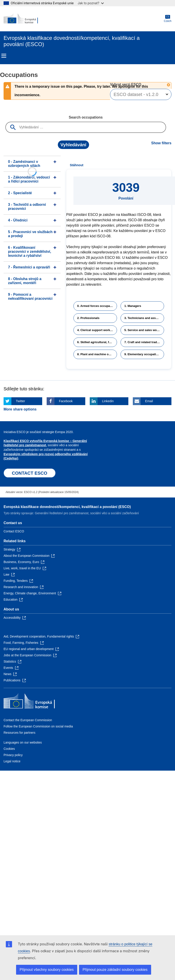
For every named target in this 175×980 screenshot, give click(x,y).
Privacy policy (13, 755)
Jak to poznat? (91, 3)
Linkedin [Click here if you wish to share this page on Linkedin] (108, 401)
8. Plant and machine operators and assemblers (97, 354)
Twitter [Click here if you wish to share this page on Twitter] (20, 401)
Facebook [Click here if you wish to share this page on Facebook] (66, 401)
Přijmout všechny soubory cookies (47, 970)
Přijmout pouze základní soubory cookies (115, 970)
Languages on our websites (23, 742)
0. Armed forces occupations (97, 306)
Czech (168, 19)
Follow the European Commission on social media (38, 726)
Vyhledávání (73, 145)
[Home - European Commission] (25, 19)
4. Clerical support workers (96, 330)
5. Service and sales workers (144, 330)
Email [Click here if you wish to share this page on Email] (149, 401)
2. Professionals (88, 318)
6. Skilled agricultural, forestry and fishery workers (97, 342)
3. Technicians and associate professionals (144, 318)
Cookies (9, 749)
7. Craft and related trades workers (144, 342)
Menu (4, 56)
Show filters (161, 143)
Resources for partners (19, 733)
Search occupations (86, 117)
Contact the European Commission (28, 720)
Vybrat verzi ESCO (126, 84)
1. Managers (133, 306)
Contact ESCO (14, 531)
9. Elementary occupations (143, 354)
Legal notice (12, 761)
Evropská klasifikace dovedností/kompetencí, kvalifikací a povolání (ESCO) (67, 507)
